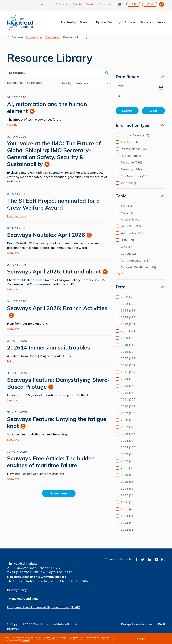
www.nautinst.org (53, 581)
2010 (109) (129, 410)
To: (118, 99)
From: (120, 90)
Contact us (62, 4)
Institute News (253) (135, 139)
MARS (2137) (130, 146)
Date (120, 291)
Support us (105, 4)
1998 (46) (128, 492)
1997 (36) (128, 499)
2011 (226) (129, 403)
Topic (121, 200)
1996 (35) (128, 506)
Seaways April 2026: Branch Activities (57, 312)
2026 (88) (128, 301)
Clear (153, 114)
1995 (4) (127, 513)
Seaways (13, 256)
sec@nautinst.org (23, 581)
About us (46, 4)
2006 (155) (129, 438)
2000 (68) (128, 479)
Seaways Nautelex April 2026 (46, 238)
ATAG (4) (127, 216)
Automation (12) (132, 237)
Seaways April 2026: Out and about (54, 275)
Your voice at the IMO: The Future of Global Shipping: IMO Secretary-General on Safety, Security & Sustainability (54, 157)
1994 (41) (128, 520)
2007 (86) (128, 431)
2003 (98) (128, 458)
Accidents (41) (131, 223)
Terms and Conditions (23, 602)
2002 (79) (128, 465)
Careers (90, 4)
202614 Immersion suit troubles (49, 351)
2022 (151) (129, 328)
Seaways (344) (131, 173)
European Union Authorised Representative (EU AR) (44, 611)
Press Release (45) (134, 153)
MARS (11, 365)
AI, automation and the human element (47, 111)
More (161, 22)
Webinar (13, 128)
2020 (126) (129, 342)
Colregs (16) (129, 257)
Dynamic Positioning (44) (138, 271)
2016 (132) (129, 369)
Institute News (17, 220)
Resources (147, 22)
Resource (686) (131, 166)
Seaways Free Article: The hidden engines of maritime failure (51, 465)
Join (133, 4)
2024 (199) (129, 314)
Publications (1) (132, 159)
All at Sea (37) (131, 230)
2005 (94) (128, 444)
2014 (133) (129, 383)
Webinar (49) (130, 187)
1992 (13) (128, 533)
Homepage (34, 41)
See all (121, 278)
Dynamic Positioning (108, 22)
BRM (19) (127, 244)
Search (127, 114)
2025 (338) (129, 307)
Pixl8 (162, 628)
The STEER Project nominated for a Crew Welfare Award (53, 208)
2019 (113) (129, 348)
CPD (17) (127, 251)
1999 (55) (128, 486)
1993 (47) (128, 527)
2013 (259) (129, 390)
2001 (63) (128, 472)
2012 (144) (129, 396)
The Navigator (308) (135, 180)
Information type (132, 129)
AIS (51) (126, 210)
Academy (130, 22)
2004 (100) (129, 451)
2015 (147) (129, 376)
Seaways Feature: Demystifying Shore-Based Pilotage (58, 387)
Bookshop (86, 22)
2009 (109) (129, 417)
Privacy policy (17, 594)
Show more (59, 497)
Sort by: (67, 87)
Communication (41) (135, 264)
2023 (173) (129, 321)
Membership (69, 22)
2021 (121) (129, 335)
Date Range (127, 80)
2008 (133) (129, 424)
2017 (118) (129, 362)
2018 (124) (129, 355)
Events (77, 4)
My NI (150, 4)
